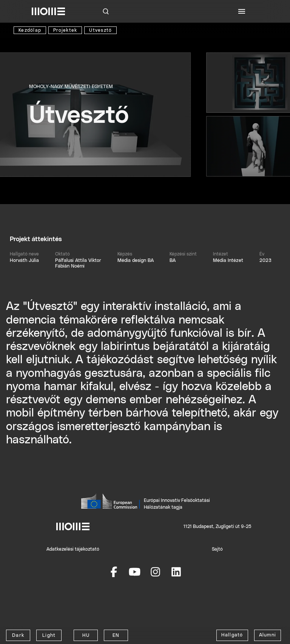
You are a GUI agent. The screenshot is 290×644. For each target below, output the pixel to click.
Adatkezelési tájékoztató (73, 549)
